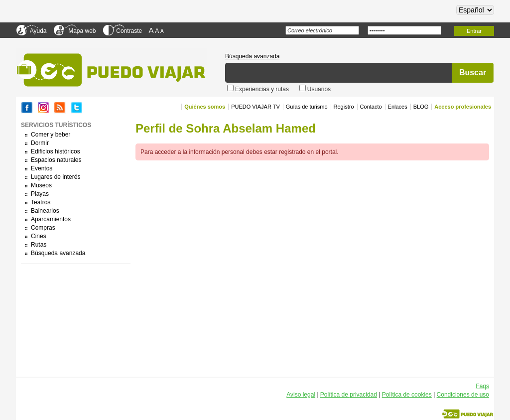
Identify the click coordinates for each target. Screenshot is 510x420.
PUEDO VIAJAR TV (255, 107)
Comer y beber (51, 135)
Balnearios (45, 211)
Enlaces (398, 107)
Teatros (41, 202)
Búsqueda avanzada (252, 56)
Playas (40, 194)
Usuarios (319, 89)
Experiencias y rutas (263, 89)
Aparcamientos (51, 219)
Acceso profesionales (463, 107)
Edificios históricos (56, 151)
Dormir (40, 143)
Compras (43, 228)
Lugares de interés (56, 177)
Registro (344, 107)
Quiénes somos (205, 107)
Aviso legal (301, 395)
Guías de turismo (307, 107)
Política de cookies (407, 395)
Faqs (482, 386)
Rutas (39, 245)
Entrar (474, 31)
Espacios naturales (56, 160)
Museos (41, 185)
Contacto (371, 107)
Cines (39, 236)
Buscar (473, 72)
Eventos (42, 168)
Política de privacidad (349, 395)
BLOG (421, 107)
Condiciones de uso (463, 395)
